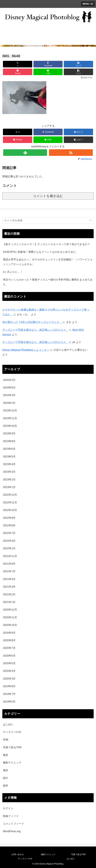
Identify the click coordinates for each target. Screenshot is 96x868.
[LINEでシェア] (48, 72)
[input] (48, 221)
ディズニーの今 (12, 732)
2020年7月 (9, 648)
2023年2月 (9, 480)
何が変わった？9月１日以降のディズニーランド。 (32, 322)
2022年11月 (10, 502)
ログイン (8, 808)
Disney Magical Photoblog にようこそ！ (26, 350)
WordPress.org (12, 831)
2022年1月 (9, 548)
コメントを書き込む (48, 196)
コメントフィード (13, 824)
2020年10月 (10, 625)
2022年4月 (9, 541)
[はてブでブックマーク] (78, 64)
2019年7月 (9, 694)
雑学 (6, 786)
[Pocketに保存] (18, 72)
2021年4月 (9, 579)
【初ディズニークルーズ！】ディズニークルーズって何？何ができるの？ (46, 244)
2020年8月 (9, 640)
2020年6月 (9, 656)
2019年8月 (9, 686)
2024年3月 (9, 395)
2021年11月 (10, 556)
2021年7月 (9, 571)
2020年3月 (9, 679)
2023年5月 (9, 457)
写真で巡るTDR (12, 747)
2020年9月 (9, 633)
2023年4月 (9, 464)
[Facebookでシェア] (48, 64)
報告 (6, 755)
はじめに (8, 724)
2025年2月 (9, 380)
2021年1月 (9, 602)
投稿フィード (11, 816)
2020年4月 (9, 671)
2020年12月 (10, 610)
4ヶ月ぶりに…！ (13, 272)
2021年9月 (9, 564)
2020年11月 (10, 617)
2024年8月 (9, 388)
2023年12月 (10, 411)
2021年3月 (9, 587)
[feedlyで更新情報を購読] (25, 153)
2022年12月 (10, 495)
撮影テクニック (12, 763)
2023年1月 (9, 487)
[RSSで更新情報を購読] (71, 153)
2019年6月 (9, 702)
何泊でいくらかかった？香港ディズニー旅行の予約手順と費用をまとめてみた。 (48, 282)
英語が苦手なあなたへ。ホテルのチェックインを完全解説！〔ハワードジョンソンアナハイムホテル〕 (48, 262)
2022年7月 (9, 533)
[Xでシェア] (18, 64)
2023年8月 (9, 441)
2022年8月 (9, 525)
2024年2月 (9, 403)
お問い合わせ (18, 854)
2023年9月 (9, 433)
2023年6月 (9, 449)
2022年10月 (10, 510)
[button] (78, 72)
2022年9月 (9, 518)
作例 (6, 740)
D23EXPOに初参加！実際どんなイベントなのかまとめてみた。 (41, 252)
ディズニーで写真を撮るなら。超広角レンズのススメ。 (35, 330)
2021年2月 (9, 594)
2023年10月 (10, 426)
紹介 (6, 778)
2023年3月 (9, 472)
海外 (6, 770)
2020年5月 (9, 663)
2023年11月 (10, 418)
